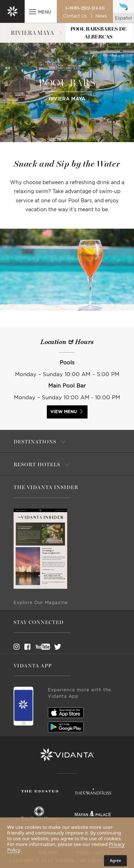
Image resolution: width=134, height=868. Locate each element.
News (101, 16)
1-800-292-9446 (85, 8)
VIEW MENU (64, 412)
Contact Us (75, 16)
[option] (67, 270)
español (123, 18)
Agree (115, 860)
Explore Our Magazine (41, 603)
